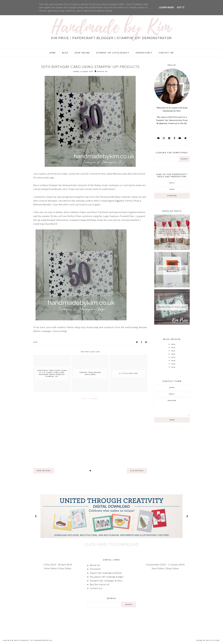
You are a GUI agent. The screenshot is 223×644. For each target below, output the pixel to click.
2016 (35, 342)
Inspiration (143, 53)
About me (95, 565)
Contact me (96, 588)
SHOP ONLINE (82, 53)
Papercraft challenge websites (106, 573)
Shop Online (65, 568)
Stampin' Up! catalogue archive (106, 580)
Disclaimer (96, 569)
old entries (137, 471)
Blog (65, 53)
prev (36, 516)
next (187, 516)
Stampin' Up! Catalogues (112, 53)
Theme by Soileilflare (208, 640)
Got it (181, 7)
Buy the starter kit (100, 584)
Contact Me (166, 53)
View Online (51, 568)
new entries (44, 471)
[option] (111, 516)
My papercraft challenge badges (107, 577)
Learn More (167, 7)
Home (53, 53)
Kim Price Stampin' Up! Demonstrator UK (31, 640)
